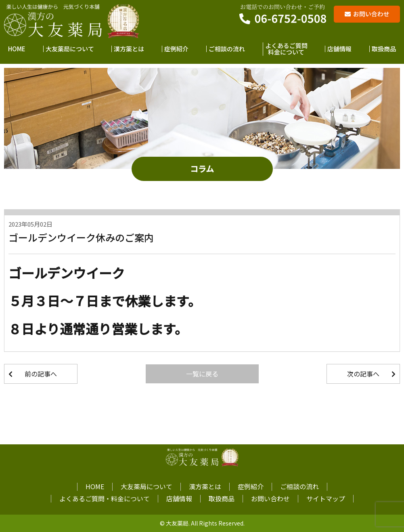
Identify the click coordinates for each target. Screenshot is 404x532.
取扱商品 (384, 49)
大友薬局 (177, 523)
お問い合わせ (270, 498)
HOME (17, 49)
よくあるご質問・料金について (105, 498)
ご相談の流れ (227, 49)
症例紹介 (176, 49)
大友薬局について (70, 49)
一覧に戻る (202, 374)
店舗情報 (339, 49)
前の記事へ (41, 374)
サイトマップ (326, 498)
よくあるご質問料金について (286, 49)
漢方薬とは (129, 49)
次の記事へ (363, 374)
